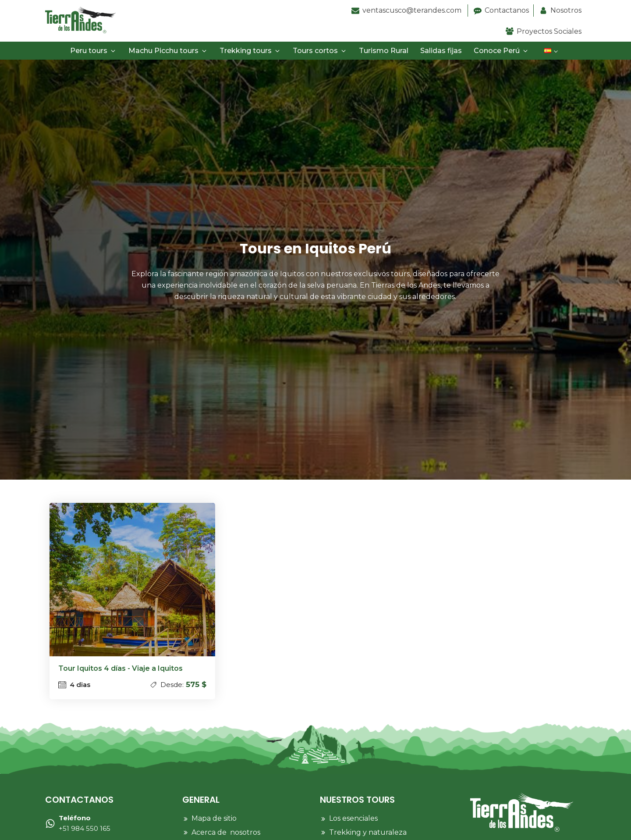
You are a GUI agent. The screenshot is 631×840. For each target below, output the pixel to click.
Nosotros (566, 10)
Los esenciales (353, 818)
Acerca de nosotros (226, 832)
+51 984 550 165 (85, 823)
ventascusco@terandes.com (413, 10)
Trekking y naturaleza (368, 832)
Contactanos (507, 10)
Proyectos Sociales (549, 31)
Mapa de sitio (214, 818)
